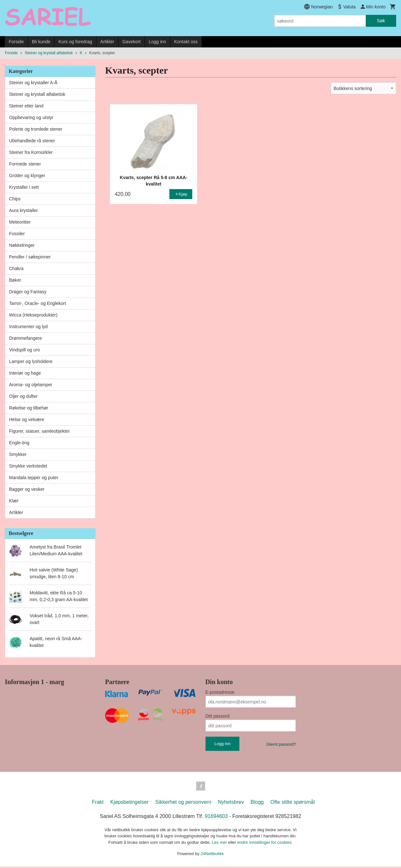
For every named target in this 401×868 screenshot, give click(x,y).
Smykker (18, 454)
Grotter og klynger (27, 176)
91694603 (216, 818)
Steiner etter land (26, 106)
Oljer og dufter (23, 396)
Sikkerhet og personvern (183, 803)
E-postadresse (220, 692)
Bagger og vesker (27, 489)
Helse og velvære (27, 419)
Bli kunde (41, 42)
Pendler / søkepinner (30, 257)
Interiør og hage (25, 373)
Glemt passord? (281, 744)
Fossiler (17, 234)
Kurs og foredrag (75, 42)
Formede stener (25, 164)
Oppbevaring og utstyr (31, 117)
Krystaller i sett (24, 187)
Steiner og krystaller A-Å (33, 83)
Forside (16, 42)
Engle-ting (19, 443)
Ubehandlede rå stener (32, 141)
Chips (15, 199)
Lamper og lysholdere (31, 361)
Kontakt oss (186, 42)
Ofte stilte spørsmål (293, 803)
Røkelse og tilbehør (29, 408)
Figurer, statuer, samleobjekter (39, 431)
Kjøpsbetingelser (130, 803)
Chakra (16, 268)
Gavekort (131, 42)
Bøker (15, 280)
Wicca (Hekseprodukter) (33, 315)
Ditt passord (218, 716)
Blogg (257, 803)
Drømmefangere (25, 338)
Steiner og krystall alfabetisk (37, 94)
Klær (14, 501)
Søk (381, 21)
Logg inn (157, 42)
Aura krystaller (23, 210)
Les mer (220, 844)
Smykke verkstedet (28, 466)
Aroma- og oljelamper (31, 385)
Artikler (107, 42)
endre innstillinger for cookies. (265, 844)
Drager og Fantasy (28, 292)
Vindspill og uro (24, 350)
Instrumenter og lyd (28, 327)
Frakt (98, 803)
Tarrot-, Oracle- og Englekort (38, 303)
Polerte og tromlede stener (36, 129)
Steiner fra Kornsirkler (31, 152)
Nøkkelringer (22, 245)
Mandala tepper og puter (34, 478)
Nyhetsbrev (231, 803)
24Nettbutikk (212, 855)
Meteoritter (20, 222)
